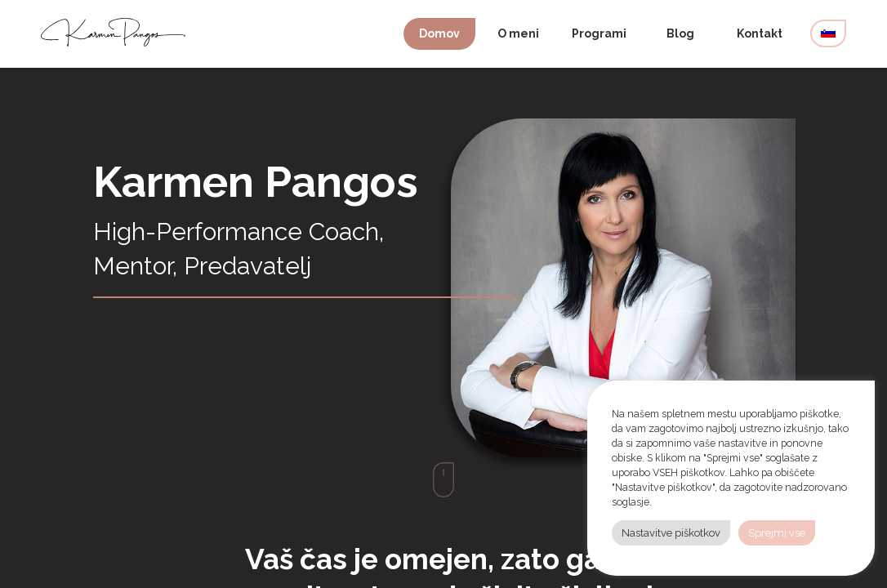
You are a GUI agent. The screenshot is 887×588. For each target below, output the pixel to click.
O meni (518, 33)
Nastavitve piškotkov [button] (671, 533)
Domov (439, 33)
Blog (680, 33)
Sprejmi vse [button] (777, 533)
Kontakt (760, 33)
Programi (599, 33)
